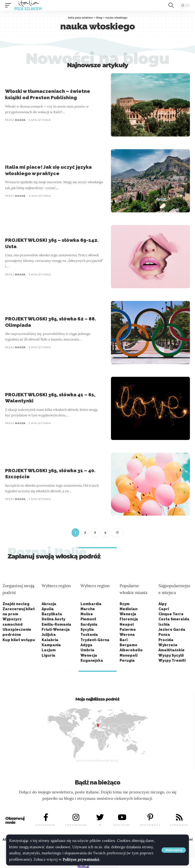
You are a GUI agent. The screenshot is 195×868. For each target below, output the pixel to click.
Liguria (48, 655)
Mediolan (128, 609)
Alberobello (131, 650)
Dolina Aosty (53, 619)
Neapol (127, 624)
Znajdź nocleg (16, 604)
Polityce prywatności (81, 859)
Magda (20, 120)
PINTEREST (151, 825)
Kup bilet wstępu (19, 640)
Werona (127, 635)
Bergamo (128, 645)
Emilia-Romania (56, 624)
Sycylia (87, 629)
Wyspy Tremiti (172, 660)
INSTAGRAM (76, 825)
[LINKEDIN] (179, 817)
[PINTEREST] (151, 817)
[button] (174, 850)
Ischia (164, 624)
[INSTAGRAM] (76, 817)
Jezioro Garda (172, 629)
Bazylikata (52, 614)
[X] (100, 817)
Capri (164, 609)
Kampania (51, 645)
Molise (87, 614)
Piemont (88, 619)
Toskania (89, 635)
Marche (88, 609)
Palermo (128, 629)
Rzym (125, 604)
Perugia (127, 660)
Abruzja (49, 604)
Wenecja (128, 614)
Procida (166, 640)
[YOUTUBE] (122, 817)
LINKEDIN (179, 825)
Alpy (162, 604)
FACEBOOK (46, 825)
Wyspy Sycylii (171, 655)
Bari (124, 640)
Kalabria (50, 640)
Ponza (164, 635)
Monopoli (128, 655)
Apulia (48, 609)
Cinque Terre (171, 614)
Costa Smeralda (174, 619)
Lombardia (91, 604)
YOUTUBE (122, 825)
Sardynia (89, 624)
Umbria (87, 650)
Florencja (129, 619)
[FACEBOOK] (46, 817)
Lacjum (49, 650)
